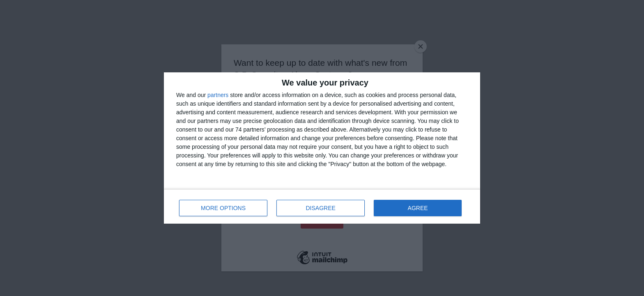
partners (218, 95)
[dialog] (322, 148)
